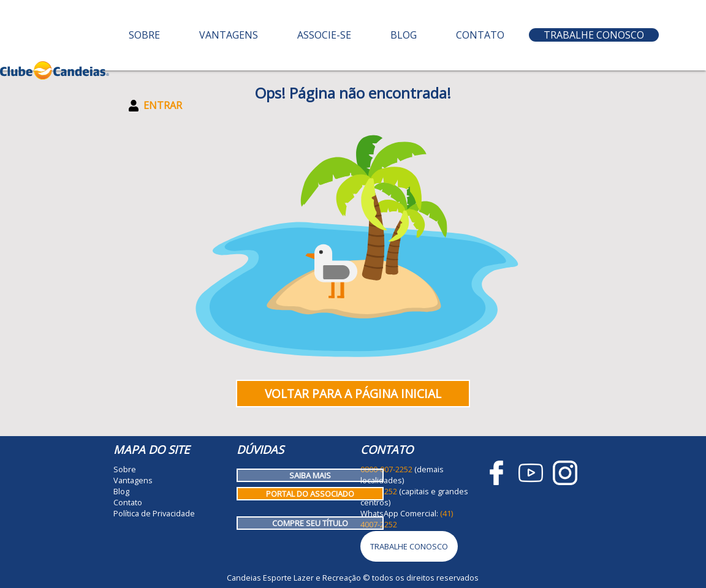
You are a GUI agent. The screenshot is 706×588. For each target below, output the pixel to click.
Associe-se (324, 35)
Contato (480, 35)
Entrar (155, 105)
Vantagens (229, 35)
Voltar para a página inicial (353, 394)
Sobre (144, 35)
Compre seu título (310, 523)
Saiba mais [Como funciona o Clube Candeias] (310, 475)
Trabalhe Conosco (594, 35)
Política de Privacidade (154, 513)
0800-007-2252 (386, 469)
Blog (404, 35)
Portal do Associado (310, 494)
